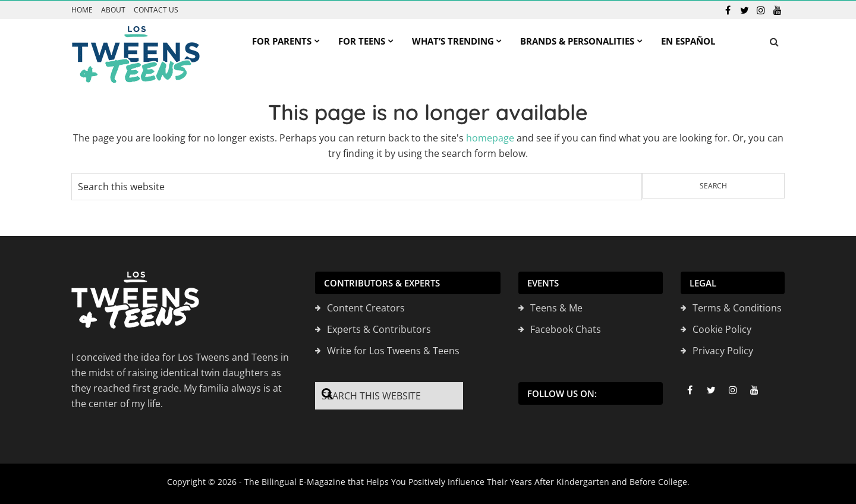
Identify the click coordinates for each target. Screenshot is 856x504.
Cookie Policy (722, 329)
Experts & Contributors (379, 329)
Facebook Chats (566, 329)
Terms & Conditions (737, 308)
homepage (490, 138)
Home (82, 10)
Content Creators (366, 308)
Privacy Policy (723, 351)
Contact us (156, 10)
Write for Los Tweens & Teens (393, 351)
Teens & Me (556, 308)
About (113, 10)
